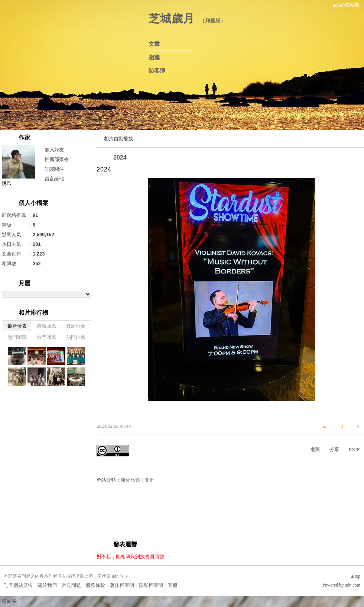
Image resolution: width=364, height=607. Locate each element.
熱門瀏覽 (17, 337)
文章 (154, 44)
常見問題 (71, 585)
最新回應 (46, 326)
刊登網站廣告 (18, 585)
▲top (355, 576)
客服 (173, 585)
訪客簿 (157, 71)
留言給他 (54, 179)
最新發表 (17, 326)
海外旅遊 (130, 480)
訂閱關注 (54, 169)
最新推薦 (76, 326)
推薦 (315, 449)
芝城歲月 (172, 18)
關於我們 (47, 585)
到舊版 (213, 21)
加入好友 (54, 150)
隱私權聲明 (151, 585)
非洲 (150, 480)
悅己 (7, 183)
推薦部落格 (57, 159)
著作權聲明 (122, 585)
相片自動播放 (118, 139)
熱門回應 (46, 337)
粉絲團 (9, 601)
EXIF (354, 449)
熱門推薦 (76, 337)
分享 (334, 449)
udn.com (352, 585)
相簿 (154, 57)
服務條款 (95, 585)
